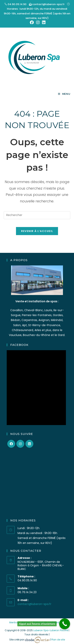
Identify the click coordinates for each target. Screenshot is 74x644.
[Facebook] (11, 444)
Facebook (19, 345)
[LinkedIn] (29, 444)
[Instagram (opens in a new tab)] (38, 22)
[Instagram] (20, 444)
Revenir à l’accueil (37, 231)
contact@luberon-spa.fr (48, 4)
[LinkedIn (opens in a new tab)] (43, 22)
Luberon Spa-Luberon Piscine (51, 630)
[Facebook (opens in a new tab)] (32, 22)
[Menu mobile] (64, 94)
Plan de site (58, 640)
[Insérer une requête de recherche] (37, 215)
